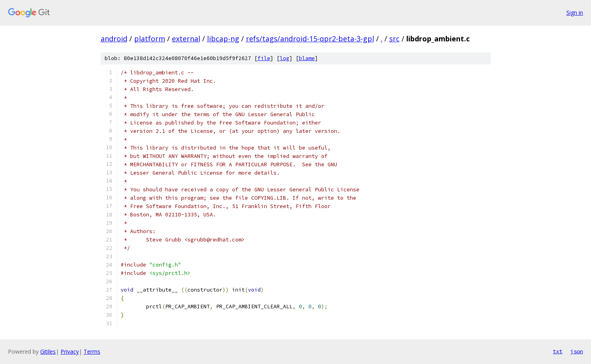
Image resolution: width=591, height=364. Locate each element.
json (577, 351)
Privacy (70, 351)
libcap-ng (223, 39)
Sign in (575, 13)
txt (558, 351)
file (264, 58)
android (114, 39)
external (186, 39)
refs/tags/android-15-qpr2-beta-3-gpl (310, 39)
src (394, 39)
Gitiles (48, 351)
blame (307, 58)
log (285, 58)
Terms (92, 351)
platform (150, 39)
